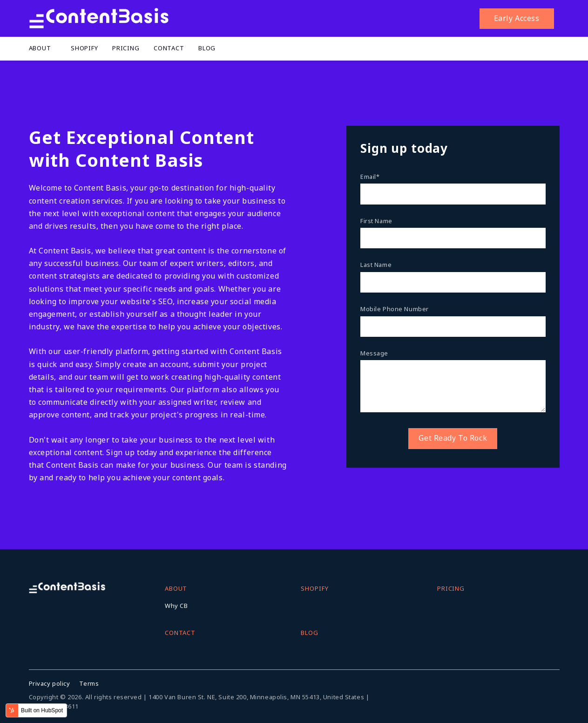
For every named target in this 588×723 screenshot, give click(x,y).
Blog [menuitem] (207, 48)
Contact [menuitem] (169, 48)
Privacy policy (50, 683)
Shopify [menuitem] (84, 48)
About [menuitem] (40, 48)
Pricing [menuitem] (126, 48)
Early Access (517, 18)
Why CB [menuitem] (176, 606)
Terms (89, 683)
